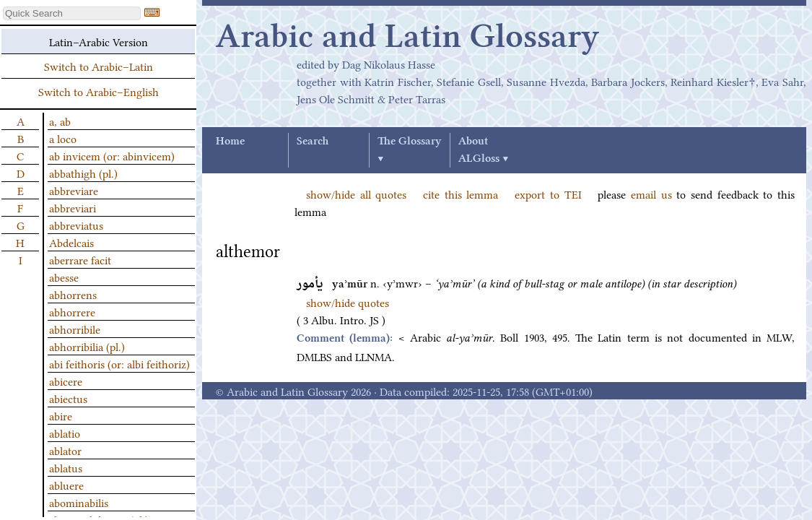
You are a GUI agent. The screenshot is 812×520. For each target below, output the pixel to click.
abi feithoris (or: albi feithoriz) (119, 363)
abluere (66, 485)
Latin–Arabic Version (99, 41)
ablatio (65, 433)
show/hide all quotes (356, 194)
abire (61, 415)
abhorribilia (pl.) (87, 346)
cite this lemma (460, 194)
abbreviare (74, 190)
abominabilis (79, 502)
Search (313, 142)
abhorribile (75, 329)
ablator (65, 450)
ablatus (66, 467)
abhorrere (72, 311)
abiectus (68, 398)
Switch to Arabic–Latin (99, 66)
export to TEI (548, 194)
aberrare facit (80, 259)
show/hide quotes (348, 302)
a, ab (60, 121)
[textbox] (72, 13)
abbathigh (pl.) (83, 173)
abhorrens (73, 294)
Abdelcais (71, 242)
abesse (64, 277)
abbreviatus (76, 225)
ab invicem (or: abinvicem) (112, 155)
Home (230, 142)
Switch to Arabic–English (99, 91)
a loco (63, 138)
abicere (66, 381)
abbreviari (73, 207)
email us (651, 194)
